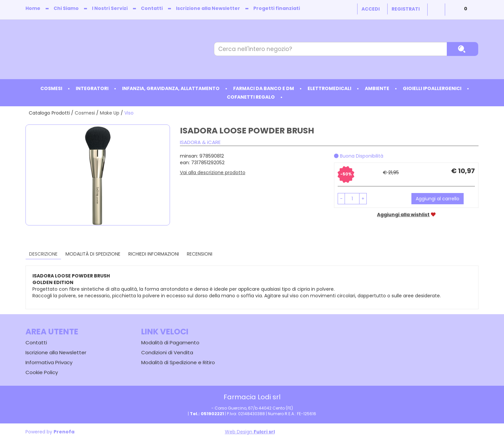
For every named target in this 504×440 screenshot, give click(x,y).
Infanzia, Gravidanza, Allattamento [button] (171, 88)
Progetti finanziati (277, 8)
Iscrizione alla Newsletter (208, 8)
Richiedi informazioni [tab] (154, 254)
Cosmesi (85, 113)
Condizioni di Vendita (167, 352)
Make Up (110, 113)
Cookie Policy (42, 372)
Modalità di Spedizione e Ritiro (178, 362)
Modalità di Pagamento (170, 342)
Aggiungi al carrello (438, 199)
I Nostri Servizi (110, 8)
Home (33, 8)
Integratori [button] (92, 88)
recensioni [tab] (200, 254)
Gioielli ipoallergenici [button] (432, 88)
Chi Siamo (66, 8)
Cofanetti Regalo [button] (251, 97)
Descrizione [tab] (43, 254)
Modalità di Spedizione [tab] (93, 254)
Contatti (152, 8)
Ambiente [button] (377, 88)
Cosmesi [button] (51, 88)
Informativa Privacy (49, 362)
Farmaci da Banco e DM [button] (264, 88)
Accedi (371, 9)
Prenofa (64, 432)
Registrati (406, 9)
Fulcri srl (264, 432)
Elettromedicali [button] (329, 88)
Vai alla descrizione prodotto (213, 172)
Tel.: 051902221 (207, 414)
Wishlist (436, 10)
